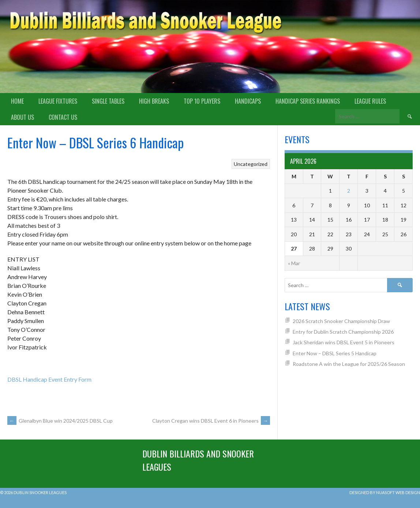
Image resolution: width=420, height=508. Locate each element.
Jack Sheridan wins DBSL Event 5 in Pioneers (344, 342)
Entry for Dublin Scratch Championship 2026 (343, 332)
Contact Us (63, 117)
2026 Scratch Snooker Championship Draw (341, 321)
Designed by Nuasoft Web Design (385, 492)
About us (22, 117)
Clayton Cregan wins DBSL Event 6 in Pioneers (211, 421)
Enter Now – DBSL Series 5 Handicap (335, 353)
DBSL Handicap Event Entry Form (49, 379)
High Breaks (154, 101)
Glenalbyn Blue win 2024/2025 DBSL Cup (60, 421)
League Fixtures (58, 101)
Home (17, 101)
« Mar (294, 263)
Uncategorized (251, 164)
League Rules (370, 101)
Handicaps (248, 101)
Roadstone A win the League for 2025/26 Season (349, 364)
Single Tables (108, 101)
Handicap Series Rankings (308, 101)
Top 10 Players (202, 101)
